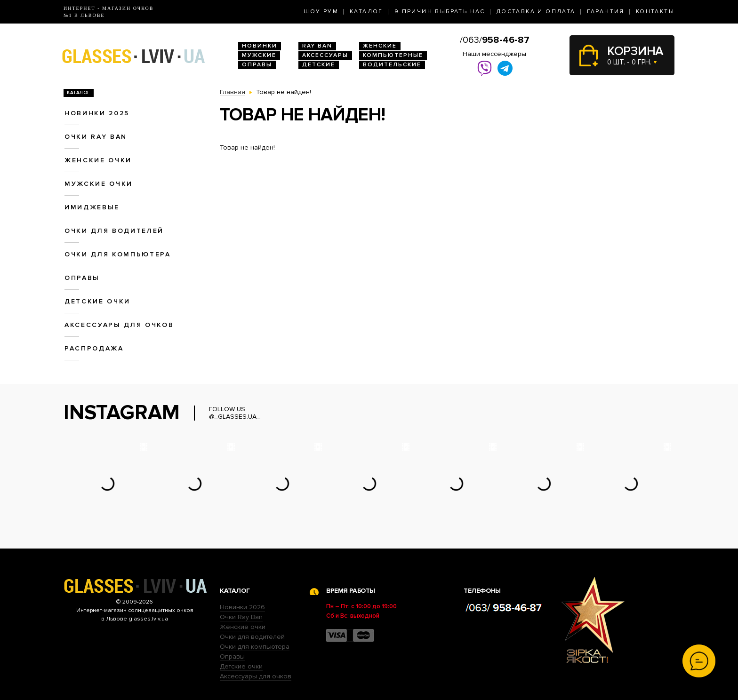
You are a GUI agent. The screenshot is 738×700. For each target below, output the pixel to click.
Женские (380, 46)
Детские (319, 65)
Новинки (260, 46)
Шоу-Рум (321, 12)
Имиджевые (92, 207)
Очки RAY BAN (96, 137)
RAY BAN (317, 46)
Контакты (655, 12)
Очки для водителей (114, 231)
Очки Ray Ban (241, 617)
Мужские (259, 55)
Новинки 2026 (242, 607)
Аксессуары (325, 55)
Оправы (257, 65)
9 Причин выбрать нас (440, 12)
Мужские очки (99, 184)
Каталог (366, 12)
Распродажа (94, 348)
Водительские (392, 65)
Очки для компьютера (118, 254)
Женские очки (98, 160)
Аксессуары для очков (119, 325)
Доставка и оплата (536, 12)
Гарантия (606, 12)
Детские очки (97, 301)
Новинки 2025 (97, 113)
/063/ (495, 40)
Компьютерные (393, 55)
